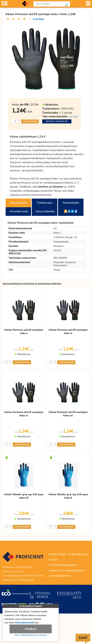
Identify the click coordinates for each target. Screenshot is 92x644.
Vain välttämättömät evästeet (31, 635)
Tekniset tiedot (18, 203)
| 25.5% (29, 105)
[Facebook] (76, 211)
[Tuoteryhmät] (5, 4)
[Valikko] (88, 4)
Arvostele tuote (19, 211)
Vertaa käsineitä (57, 121)
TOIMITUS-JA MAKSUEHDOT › (68, 571)
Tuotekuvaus (44, 203)
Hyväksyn (31, 629)
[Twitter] (72, 211)
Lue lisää (73, 116)
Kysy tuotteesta (45, 211)
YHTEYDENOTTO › (60, 576)
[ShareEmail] (66, 211)
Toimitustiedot (71, 203)
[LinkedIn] (69, 211)
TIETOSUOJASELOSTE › (63, 565)
